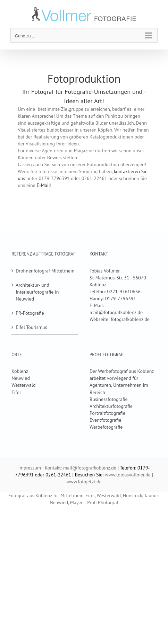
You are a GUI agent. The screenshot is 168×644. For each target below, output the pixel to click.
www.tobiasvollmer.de (128, 475)
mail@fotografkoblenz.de (116, 312)
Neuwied (21, 378)
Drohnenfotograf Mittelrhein (45, 271)
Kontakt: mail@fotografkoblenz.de (81, 468)
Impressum (30, 468)
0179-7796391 (121, 298)
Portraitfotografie (107, 413)
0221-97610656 (124, 292)
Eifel (16, 392)
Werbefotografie (106, 427)
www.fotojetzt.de (84, 482)
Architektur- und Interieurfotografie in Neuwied (37, 292)
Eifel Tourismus (31, 327)
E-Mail (43, 185)
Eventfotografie (105, 420)
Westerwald (23, 385)
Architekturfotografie (111, 406)
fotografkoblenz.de (130, 319)
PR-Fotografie (30, 313)
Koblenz (20, 371)
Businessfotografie (109, 399)
